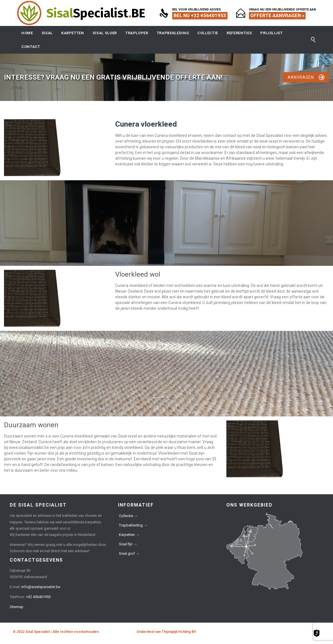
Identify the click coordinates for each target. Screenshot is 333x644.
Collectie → (128, 516)
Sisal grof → (129, 553)
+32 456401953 (38, 597)
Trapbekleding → (133, 525)
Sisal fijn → (128, 544)
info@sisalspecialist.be (41, 587)
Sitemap (17, 607)
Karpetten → (129, 535)
